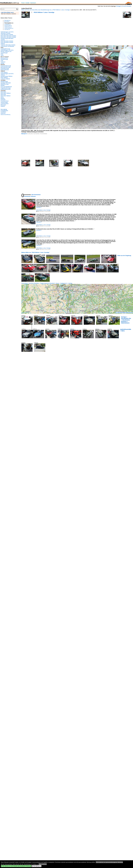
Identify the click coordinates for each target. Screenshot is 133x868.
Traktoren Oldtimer (5, 79)
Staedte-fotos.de (8, 27)
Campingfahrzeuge (5, 49)
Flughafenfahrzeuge (6, 88)
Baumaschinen (4, 58)
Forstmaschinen (5, 101)
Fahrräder (3, 100)
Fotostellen (3, 112)
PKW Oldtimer (57, 10)
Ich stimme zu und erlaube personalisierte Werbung (16, 866)
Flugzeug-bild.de (8, 26)
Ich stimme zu (37, 866)
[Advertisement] (35, 30)
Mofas (2, 97)
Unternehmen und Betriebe (7, 46)
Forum (23, 3)
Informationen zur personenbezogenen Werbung (109, 862)
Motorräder (3, 92)
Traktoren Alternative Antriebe (8, 45)
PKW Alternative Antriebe (7, 41)
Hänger (2, 63)
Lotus (63, 10)
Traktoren (3, 62)
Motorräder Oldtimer (6, 93)
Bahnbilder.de (7, 20)
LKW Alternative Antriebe (7, 35)
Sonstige (67, 10)
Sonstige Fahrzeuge (6, 83)
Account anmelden (127, 6)
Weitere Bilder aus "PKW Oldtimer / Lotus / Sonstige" (35, 252)
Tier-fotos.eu (7, 30)
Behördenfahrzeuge (6, 67)
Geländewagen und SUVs (7, 50)
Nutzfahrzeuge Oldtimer (7, 76)
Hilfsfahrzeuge (4, 81)
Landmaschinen (5, 104)
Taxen (2, 55)
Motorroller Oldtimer (6, 96)
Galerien (3, 106)
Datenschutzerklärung (5, 115)
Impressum (33, 3)
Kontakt (27, 3)
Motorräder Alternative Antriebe (8, 36)
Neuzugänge (4, 109)
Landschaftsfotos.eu (9, 28)
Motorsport (3, 105)
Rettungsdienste (5, 70)
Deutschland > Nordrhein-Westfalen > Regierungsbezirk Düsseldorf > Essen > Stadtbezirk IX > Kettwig (47, 283)
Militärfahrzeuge (5, 84)
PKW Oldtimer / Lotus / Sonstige (44, 12)
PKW (2, 54)
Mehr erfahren (43, 864)
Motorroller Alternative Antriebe (8, 37)
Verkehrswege (4, 102)
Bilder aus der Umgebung (124, 256)
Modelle (3, 85)
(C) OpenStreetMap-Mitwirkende (124, 313)
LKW (2, 61)
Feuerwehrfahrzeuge (6, 66)
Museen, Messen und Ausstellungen (6, 52)
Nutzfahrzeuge (4, 59)
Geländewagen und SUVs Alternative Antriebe (7, 33)
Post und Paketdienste (6, 87)
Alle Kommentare (36, 195)
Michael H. (24, 134)
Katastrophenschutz (6, 89)
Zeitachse (3, 113)
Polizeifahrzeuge (5, 68)
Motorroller (3, 95)
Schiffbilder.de (7, 24)
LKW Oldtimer (4, 72)
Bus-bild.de (7, 22)
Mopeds (3, 98)
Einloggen (119, 6)
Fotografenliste (4, 111)
